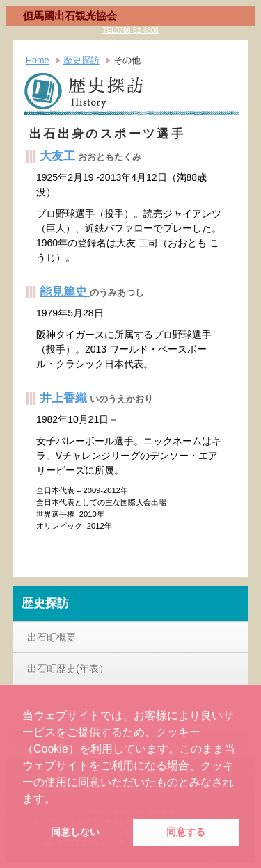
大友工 (59, 156)
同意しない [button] (75, 832)
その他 (127, 61)
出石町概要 (52, 637)
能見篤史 (65, 292)
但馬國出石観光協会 (70, 16)
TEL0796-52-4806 (130, 30)
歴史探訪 (81, 61)
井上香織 (65, 398)
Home (38, 61)
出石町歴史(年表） (68, 668)
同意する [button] (186, 832)
